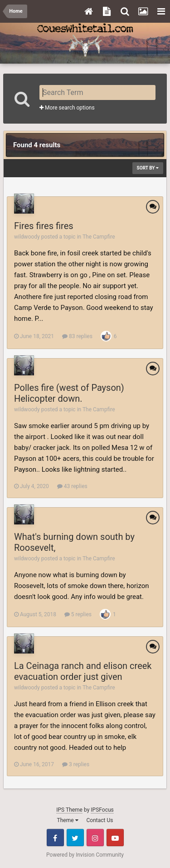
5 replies (78, 614)
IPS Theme (69, 810)
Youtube (115, 838)
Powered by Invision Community (85, 855)
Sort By (148, 168)
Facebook (55, 838)
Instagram (95, 838)
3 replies (76, 764)
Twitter (75, 838)
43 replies (72, 486)
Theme (68, 820)
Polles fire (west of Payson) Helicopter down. (69, 393)
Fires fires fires (44, 226)
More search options (67, 108)
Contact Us (100, 820)
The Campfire (99, 237)
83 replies (77, 336)
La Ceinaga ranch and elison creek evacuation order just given (83, 671)
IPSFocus (102, 810)
